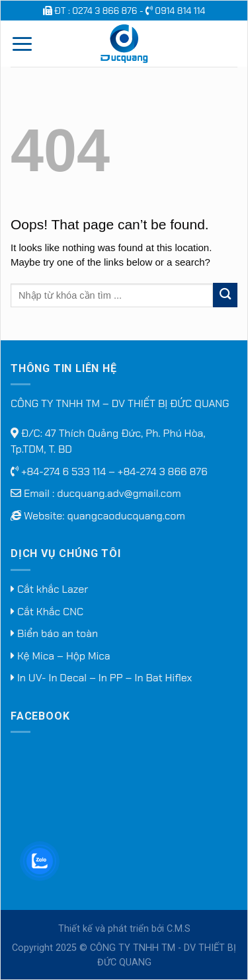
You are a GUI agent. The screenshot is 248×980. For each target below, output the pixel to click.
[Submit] (225, 295)
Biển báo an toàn (54, 633)
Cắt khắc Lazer (49, 589)
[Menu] (22, 44)
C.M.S (179, 929)
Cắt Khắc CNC (47, 612)
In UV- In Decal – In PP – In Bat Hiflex (101, 678)
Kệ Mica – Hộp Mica (61, 656)
